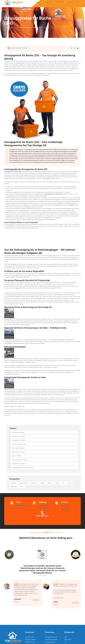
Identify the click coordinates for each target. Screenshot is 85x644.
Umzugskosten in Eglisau (19, 432)
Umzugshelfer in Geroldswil (20, 440)
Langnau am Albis (26, 483)
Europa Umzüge (61, 3)
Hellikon (48, 483)
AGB (66, 637)
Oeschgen (14, 483)
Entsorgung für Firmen (51, 637)
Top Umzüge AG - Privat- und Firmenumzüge (18, 27)
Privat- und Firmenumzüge (71, 293)
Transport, (19, 48)
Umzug (70, 153)
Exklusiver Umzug (30, 642)
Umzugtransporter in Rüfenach (21, 460)
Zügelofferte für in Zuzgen (19, 452)
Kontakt (78, 3)
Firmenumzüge (50, 3)
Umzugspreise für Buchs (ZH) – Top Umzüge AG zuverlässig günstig (40, 57)
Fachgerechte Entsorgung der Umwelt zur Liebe (25, 377)
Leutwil (13, 486)
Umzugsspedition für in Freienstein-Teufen (24, 468)
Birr (72, 483)
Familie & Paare (29, 637)
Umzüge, (13, 48)
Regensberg (22, 486)
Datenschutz (68, 640)
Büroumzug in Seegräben (19, 448)
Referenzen (71, 3)
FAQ (66, 642)
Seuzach (65, 483)
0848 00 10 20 (42, 519)
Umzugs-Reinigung (50, 642)
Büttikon (56, 483)
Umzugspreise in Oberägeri (20, 436)
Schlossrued (38, 483)
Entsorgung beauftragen (15, 347)
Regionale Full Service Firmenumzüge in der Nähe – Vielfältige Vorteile (35, 328)
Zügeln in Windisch (17, 456)
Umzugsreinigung (39, 220)
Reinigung (25, 48)
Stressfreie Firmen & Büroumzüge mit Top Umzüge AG (28, 307)
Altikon (32, 486)
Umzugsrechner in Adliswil (19, 464)
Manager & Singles (69, 302)
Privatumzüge (40, 3)
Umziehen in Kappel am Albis (20, 444)
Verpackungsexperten (34, 198)
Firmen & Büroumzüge (51, 640)
